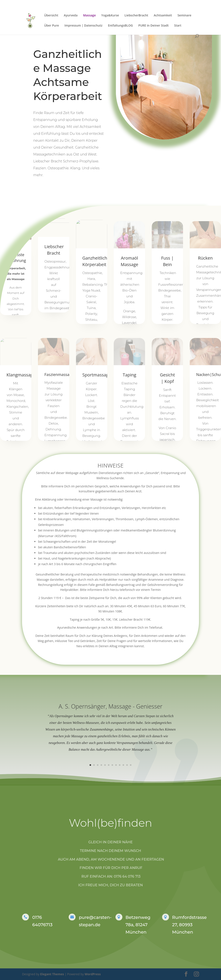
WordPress (93, 974)
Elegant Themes (52, 974)
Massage (89, 16)
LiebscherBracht (136, 16)
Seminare (184, 16)
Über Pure (51, 26)
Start (178, 26)
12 (131, 765)
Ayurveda (71, 16)
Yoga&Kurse (110, 16)
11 (127, 765)
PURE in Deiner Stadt (153, 26)
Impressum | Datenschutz (84, 26)
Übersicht (51, 16)
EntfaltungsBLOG (120, 26)
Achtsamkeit (163, 16)
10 (123, 765)
